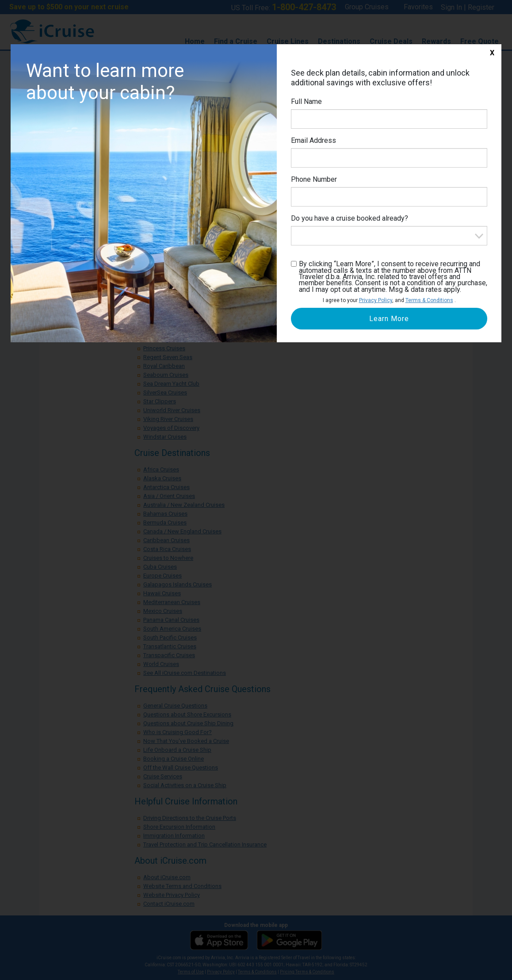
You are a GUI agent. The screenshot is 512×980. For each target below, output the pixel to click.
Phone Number (314, 179)
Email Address (313, 140)
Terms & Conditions (429, 300)
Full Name (306, 101)
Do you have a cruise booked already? (350, 218)
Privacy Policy (376, 300)
